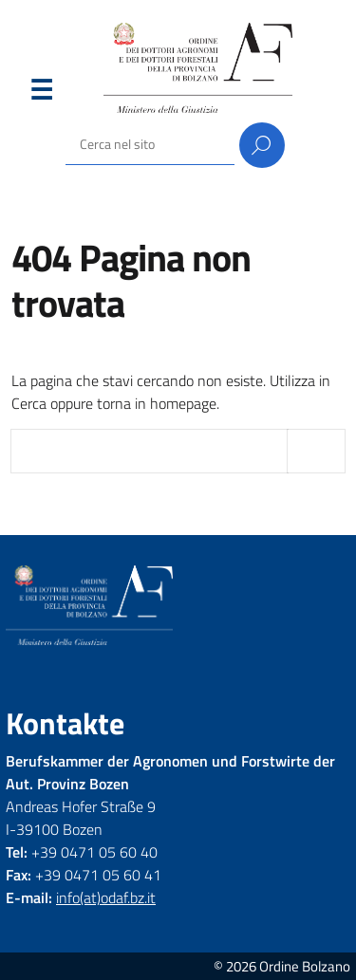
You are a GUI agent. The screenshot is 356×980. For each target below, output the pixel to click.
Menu (41, 94)
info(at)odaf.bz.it (106, 897)
